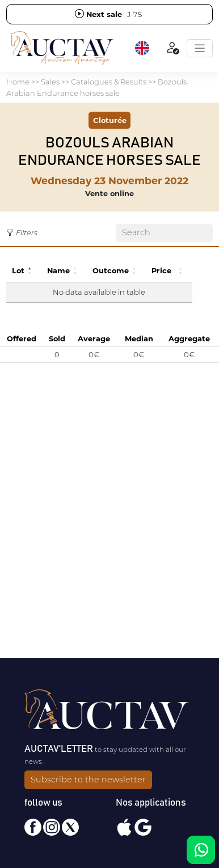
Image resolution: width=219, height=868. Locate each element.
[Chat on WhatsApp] (201, 850)
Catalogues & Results (109, 82)
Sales (50, 82)
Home (18, 82)
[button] (143, 48)
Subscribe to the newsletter (88, 780)
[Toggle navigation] (200, 48)
